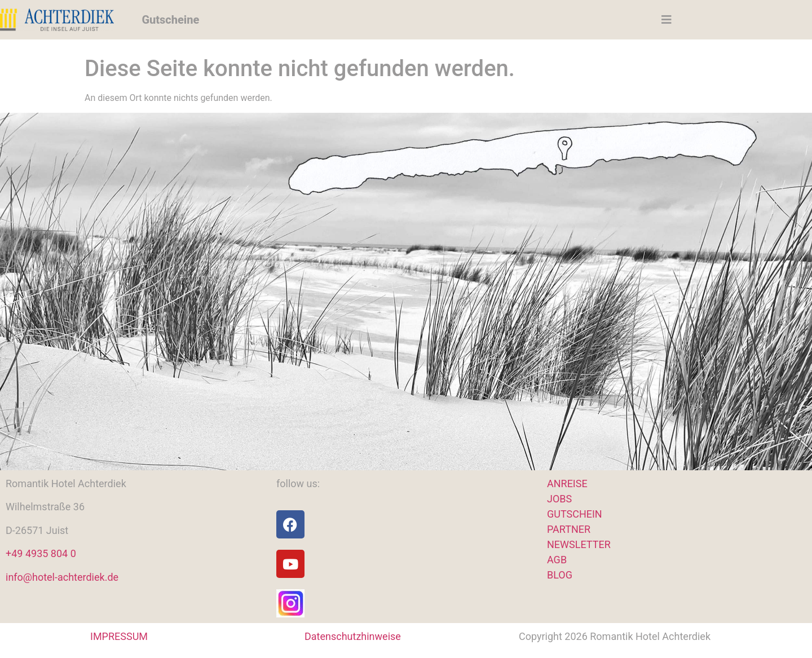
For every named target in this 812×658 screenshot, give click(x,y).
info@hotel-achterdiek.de (62, 577)
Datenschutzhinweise (353, 636)
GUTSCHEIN (575, 514)
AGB (557, 560)
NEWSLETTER (579, 544)
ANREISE (567, 483)
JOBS (559, 499)
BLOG (560, 575)
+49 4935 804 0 (41, 553)
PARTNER (569, 529)
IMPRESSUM (119, 636)
